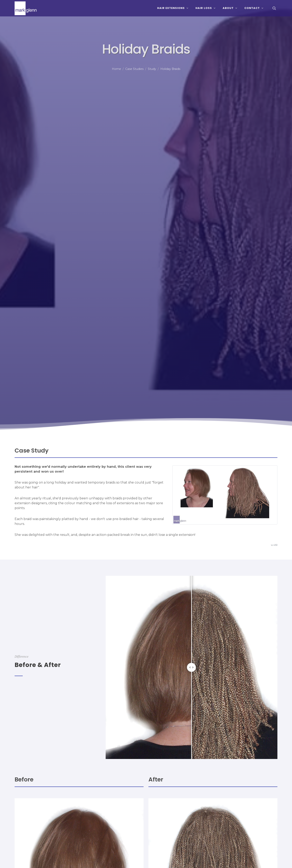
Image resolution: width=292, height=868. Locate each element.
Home (116, 69)
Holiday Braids (170, 69)
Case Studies (134, 69)
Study (152, 69)
